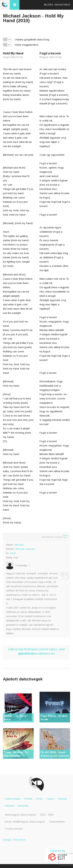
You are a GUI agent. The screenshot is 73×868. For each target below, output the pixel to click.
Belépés (48, 5)
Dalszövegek (13, 799)
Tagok (50, 799)
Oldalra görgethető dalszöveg (32, 40)
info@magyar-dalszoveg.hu (29, 822)
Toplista (62, 799)
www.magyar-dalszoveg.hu (20, 815)
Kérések (9, 806)
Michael (19, 545)
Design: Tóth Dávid (14, 840)
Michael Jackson (25, 549)
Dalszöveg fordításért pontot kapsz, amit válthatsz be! (37, 651)
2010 (13, 553)
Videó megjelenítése (26, 45)
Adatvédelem (57, 822)
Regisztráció (62, 5)
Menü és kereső (15, 5)
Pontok (28, 799)
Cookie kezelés (14, 829)
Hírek (39, 799)
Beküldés (23, 806)
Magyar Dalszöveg (5, 5)
